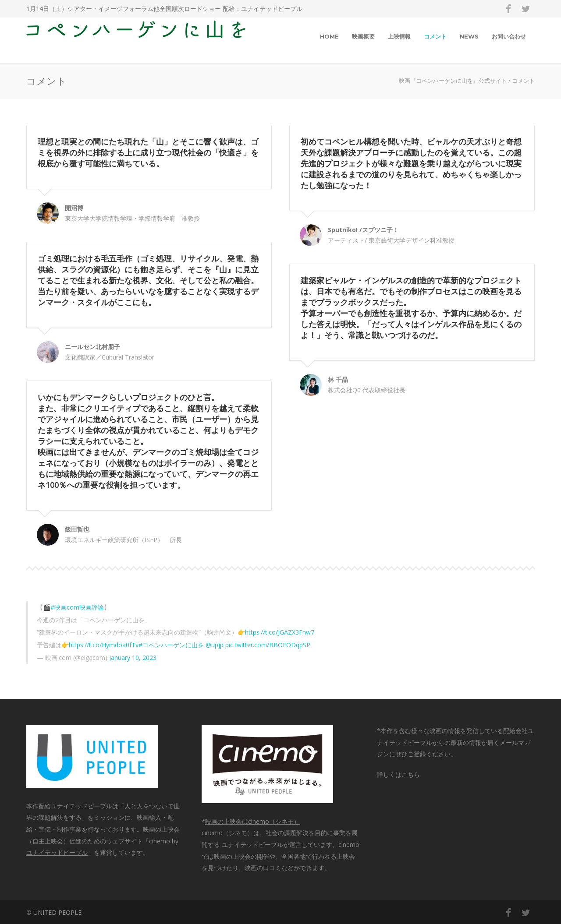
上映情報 (399, 36)
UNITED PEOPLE (57, 912)
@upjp (215, 645)
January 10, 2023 (133, 658)
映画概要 (363, 36)
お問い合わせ (509, 36)
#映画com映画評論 (77, 607)
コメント (435, 36)
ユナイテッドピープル (272, 9)
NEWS (469, 36)
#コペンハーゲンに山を (171, 645)
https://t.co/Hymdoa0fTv (104, 645)
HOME (329, 36)
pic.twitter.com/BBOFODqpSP (268, 645)
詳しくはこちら (398, 774)
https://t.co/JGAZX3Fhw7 (280, 632)
